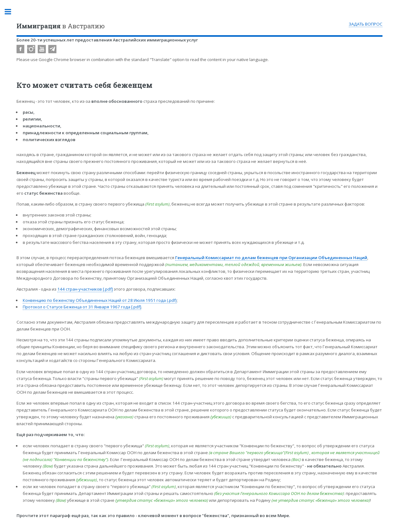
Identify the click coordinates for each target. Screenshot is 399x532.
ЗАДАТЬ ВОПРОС (366, 24)
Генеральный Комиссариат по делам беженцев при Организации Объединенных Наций (271, 258)
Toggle (11, 12)
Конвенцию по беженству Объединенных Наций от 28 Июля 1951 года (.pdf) (100, 300)
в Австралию (61, 26)
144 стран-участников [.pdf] (85, 289)
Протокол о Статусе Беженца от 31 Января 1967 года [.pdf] (82, 307)
